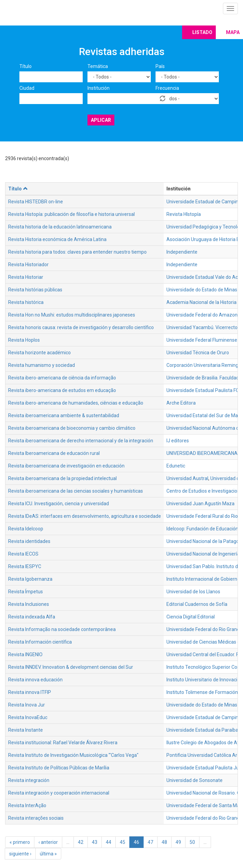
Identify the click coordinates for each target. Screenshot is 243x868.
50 (192, 842)
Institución (99, 88)
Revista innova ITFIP (30, 692)
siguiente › (20, 854)
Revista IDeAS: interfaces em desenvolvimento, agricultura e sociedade (85, 516)
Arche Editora (181, 403)
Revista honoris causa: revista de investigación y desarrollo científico (81, 327)
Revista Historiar (26, 277)
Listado (202, 32)
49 (178, 842)
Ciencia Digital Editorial (191, 617)
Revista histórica (26, 302)
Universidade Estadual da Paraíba (202, 730)
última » (48, 854)
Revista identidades (29, 541)
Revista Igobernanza (30, 579)
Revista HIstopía (184, 214)
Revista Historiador (28, 265)
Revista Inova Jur (27, 705)
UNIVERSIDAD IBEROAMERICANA (202, 453)
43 (95, 842)
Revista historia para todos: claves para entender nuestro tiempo (77, 252)
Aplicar (101, 120)
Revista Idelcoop (26, 529)
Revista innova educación (35, 680)
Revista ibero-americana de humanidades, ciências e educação (76, 403)
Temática (98, 66)
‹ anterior (48, 842)
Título (26, 66)
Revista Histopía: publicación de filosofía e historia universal (71, 214)
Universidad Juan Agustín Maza (200, 504)
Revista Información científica (40, 642)
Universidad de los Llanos (193, 592)
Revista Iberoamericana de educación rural (54, 453)
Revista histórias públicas (35, 290)
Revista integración (29, 780)
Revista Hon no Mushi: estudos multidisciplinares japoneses (72, 315)
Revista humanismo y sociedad (42, 365)
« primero (20, 842)
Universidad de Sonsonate (195, 780)
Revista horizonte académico (39, 353)
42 (81, 842)
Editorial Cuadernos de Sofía (197, 604)
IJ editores (178, 441)
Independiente (182, 252)
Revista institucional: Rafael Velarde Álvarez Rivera (63, 743)
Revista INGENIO (25, 654)
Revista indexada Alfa (32, 617)
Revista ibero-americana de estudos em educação (62, 390)
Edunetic (176, 466)
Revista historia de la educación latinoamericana (60, 227)
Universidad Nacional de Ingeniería (203, 554)
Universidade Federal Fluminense (202, 340)
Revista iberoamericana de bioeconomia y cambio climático (72, 428)
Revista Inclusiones (29, 604)
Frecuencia (167, 88)
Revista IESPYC (25, 566)
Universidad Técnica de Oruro (198, 353)
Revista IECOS (23, 554)
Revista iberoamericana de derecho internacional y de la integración (81, 441)
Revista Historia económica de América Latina (57, 239)
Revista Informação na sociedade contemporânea (62, 629)
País (160, 66)
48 (164, 842)
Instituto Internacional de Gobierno (203, 579)
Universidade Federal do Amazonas (205, 315)
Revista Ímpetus (26, 592)
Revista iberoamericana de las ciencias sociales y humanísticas (76, 491)
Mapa (233, 32)
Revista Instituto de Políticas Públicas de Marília (59, 768)
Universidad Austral (187, 478)
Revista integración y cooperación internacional (59, 793)
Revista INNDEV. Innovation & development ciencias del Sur (71, 667)
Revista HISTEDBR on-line (36, 202)
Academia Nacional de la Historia (201, 302)
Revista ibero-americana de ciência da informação (62, 378)
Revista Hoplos (24, 340)
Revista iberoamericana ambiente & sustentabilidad (64, 415)
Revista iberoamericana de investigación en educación (66, 466)
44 (109, 842)
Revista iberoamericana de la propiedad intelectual (62, 478)
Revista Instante (26, 730)
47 (150, 842)
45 (123, 842)
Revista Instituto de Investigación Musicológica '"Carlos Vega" (73, 755)
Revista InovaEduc (28, 717)
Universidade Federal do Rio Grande (204, 818)
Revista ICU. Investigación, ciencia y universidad (59, 504)
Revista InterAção (27, 805)
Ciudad (27, 88)
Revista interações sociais (36, 818)
